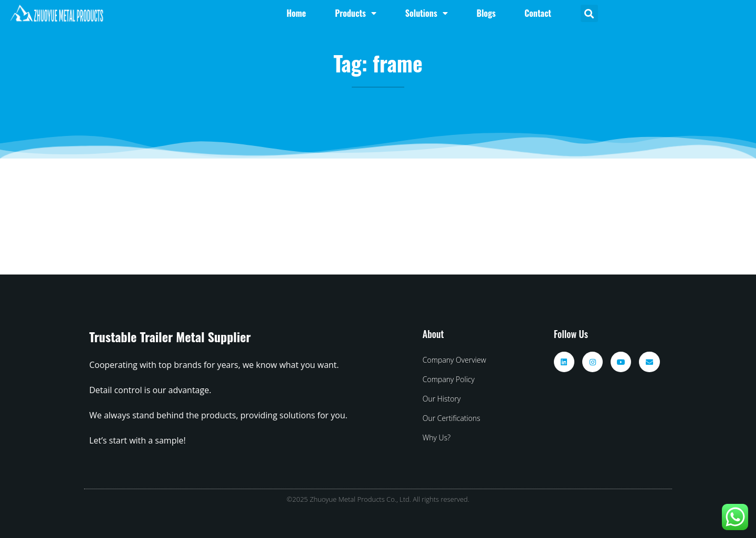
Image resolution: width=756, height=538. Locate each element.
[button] (589, 13)
